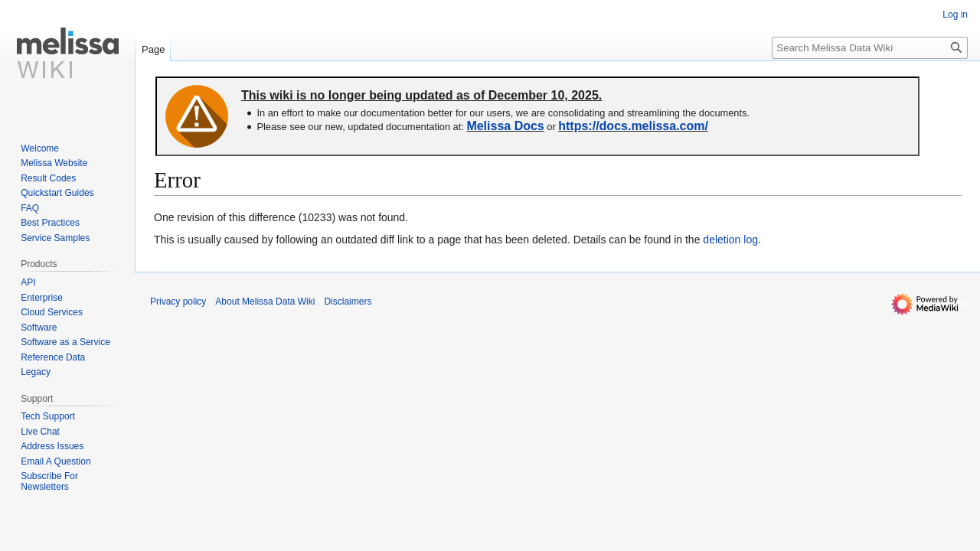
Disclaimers (348, 302)
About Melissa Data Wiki (265, 302)
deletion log (730, 240)
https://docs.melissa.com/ (633, 126)
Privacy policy (178, 302)
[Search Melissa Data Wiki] (870, 48)
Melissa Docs (505, 126)
